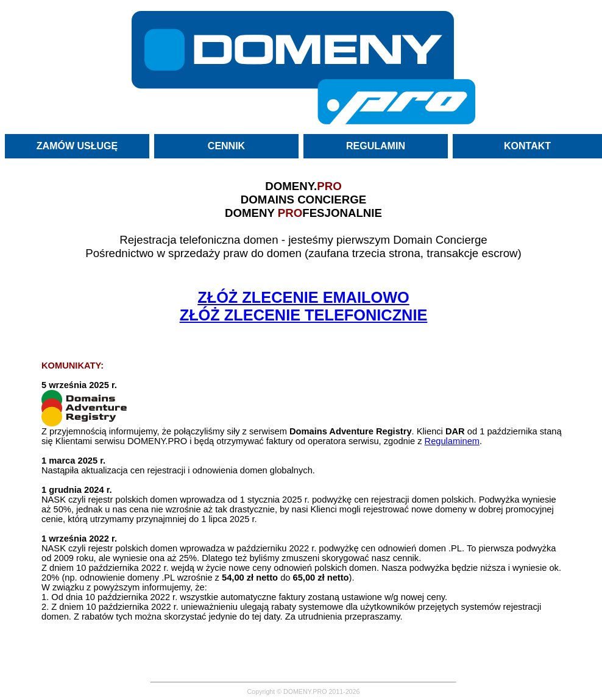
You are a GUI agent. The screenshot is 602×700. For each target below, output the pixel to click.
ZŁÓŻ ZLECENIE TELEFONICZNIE (304, 315)
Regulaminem (452, 441)
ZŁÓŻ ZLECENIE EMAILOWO (303, 297)
